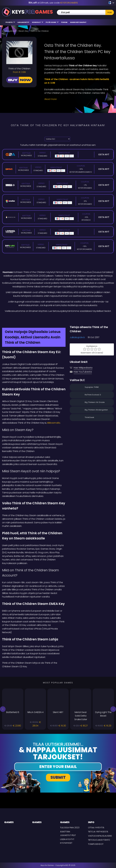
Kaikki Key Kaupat (78, 22)
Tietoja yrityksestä (98, 832)
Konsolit (38, 22)
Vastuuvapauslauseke (100, 836)
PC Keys (10, 22)
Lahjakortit (23, 22)
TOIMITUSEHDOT (96, 844)
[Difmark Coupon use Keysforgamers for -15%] (58, 319)
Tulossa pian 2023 (70, 828)
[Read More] (77, 99)
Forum (64, 22)
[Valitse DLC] (57, 139)
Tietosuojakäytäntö (99, 840)
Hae (110, 12)
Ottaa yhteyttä (96, 828)
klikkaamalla (54, 423)
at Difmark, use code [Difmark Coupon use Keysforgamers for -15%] (53, 3)
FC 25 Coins (52, 22)
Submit (58, 777)
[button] (3, 709)
